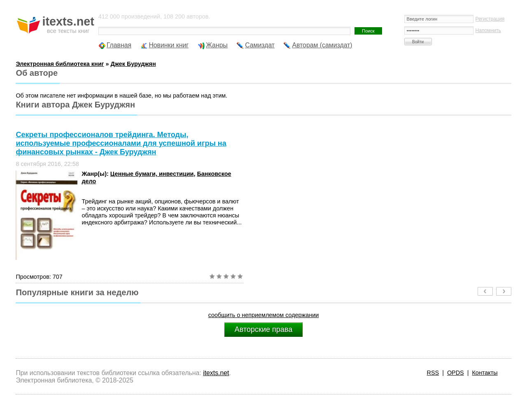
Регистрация (490, 19)
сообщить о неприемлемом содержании (264, 315)
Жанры (217, 45)
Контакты (485, 373)
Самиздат (260, 45)
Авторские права (263, 329)
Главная (119, 45)
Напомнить (488, 30)
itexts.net (216, 373)
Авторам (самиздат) (322, 45)
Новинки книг (169, 45)
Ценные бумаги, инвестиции (152, 174)
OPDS (456, 373)
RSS (433, 373)
